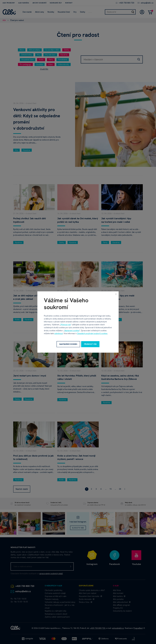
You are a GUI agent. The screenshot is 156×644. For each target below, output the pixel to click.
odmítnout (58, 333)
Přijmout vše (66, 325)
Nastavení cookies (72, 330)
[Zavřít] (116, 294)
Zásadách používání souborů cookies (92, 333)
